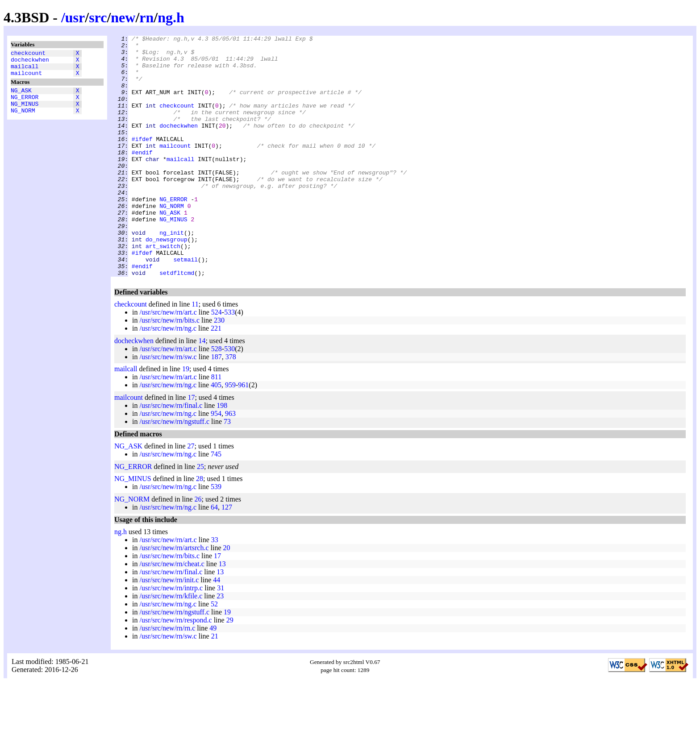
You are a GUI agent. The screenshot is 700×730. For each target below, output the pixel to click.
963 (230, 462)
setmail (185, 305)
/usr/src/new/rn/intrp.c (171, 636)
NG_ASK (21, 97)
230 (219, 368)
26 (198, 547)
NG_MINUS (25, 113)
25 (200, 515)
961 (243, 433)
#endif (142, 176)
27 (191, 494)
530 (229, 397)
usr (75, 17)
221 (216, 376)
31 (221, 636)
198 (222, 454)
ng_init (172, 273)
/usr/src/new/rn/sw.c (168, 405)
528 (217, 397)
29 (230, 668)
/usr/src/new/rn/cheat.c (172, 612)
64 (214, 555)
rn (146, 17)
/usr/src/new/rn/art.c (168, 360)
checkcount (28, 54)
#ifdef (142, 160)
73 (227, 470)
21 (215, 684)
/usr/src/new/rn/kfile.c (171, 644)
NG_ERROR (25, 105)
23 (220, 644)
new (123, 17)
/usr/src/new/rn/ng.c (168, 376)
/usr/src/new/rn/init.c (169, 628)
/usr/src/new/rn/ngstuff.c (174, 470)
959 (230, 433)
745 (216, 502)
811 (216, 425)
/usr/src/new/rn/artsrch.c (174, 596)
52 (214, 652)
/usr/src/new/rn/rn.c (167, 676)
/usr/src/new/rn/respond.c (175, 668)
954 (216, 462)
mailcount (26, 78)
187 (217, 405)
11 (195, 352)
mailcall (25, 70)
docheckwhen (30, 62)
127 (227, 555)
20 (227, 596)
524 (217, 360)
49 (213, 676)
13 (222, 612)
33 (215, 588)
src (98, 17)
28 (200, 527)
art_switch (163, 289)
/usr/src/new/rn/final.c (171, 454)
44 (217, 628)
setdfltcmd (177, 321)
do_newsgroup (167, 281)
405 (216, 433)
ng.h (171, 17)
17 (191, 446)
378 (231, 405)
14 (202, 389)
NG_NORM (23, 121)
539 (216, 535)
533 (229, 360)
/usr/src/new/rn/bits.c (169, 368)
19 (186, 417)
